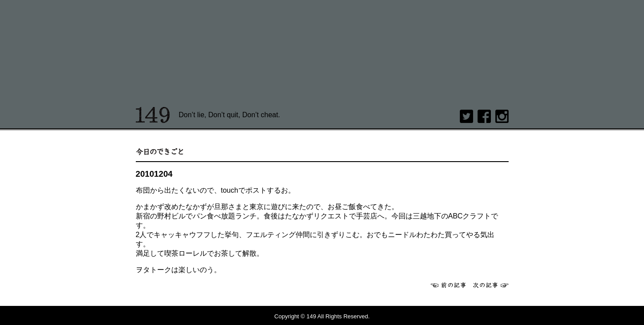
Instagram (502, 116)
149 (153, 115)
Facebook (484, 116)
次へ (491, 285)
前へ (448, 285)
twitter (466, 116)
